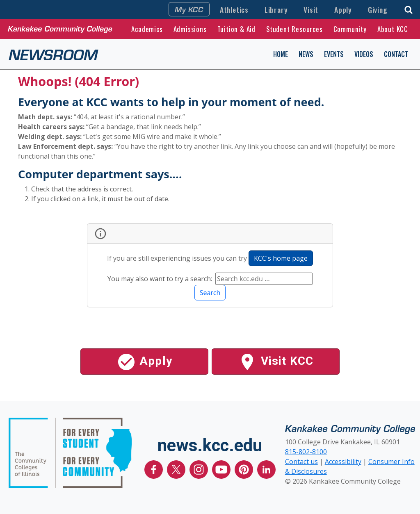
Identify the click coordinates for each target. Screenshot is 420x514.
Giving (378, 9)
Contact (396, 54)
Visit (311, 9)
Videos (364, 54)
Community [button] (350, 29)
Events (334, 54)
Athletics (234, 9)
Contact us (301, 462)
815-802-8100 (306, 452)
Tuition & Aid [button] (236, 29)
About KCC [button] (393, 29)
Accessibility (343, 462)
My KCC (189, 9)
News (306, 54)
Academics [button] (147, 29)
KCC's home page (281, 258)
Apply (343, 9)
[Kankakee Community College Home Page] (60, 29)
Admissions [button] (190, 29)
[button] (409, 9)
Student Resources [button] (294, 29)
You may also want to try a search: (161, 279)
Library (276, 9)
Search (210, 293)
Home (281, 54)
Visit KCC (275, 362)
